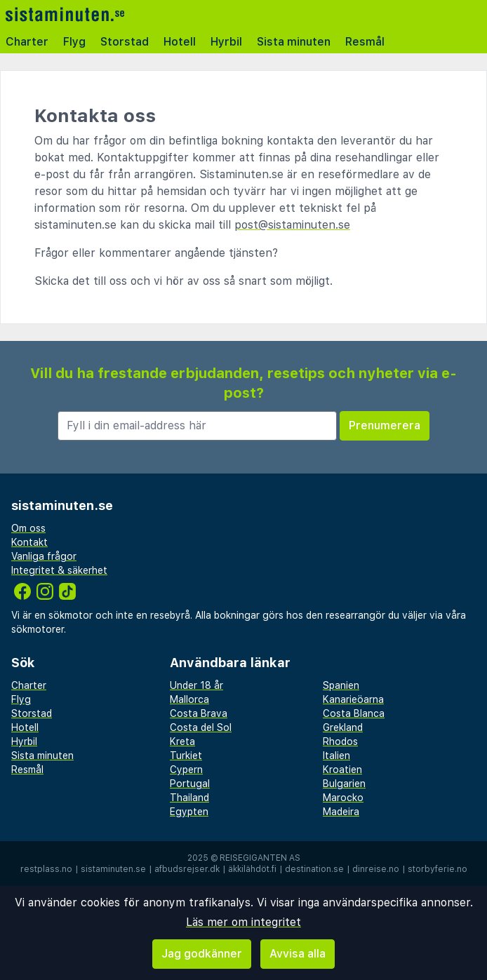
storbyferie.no (438, 869)
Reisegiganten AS (260, 858)
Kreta (182, 741)
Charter (27, 42)
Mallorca (189, 699)
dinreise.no (376, 869)
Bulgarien (344, 784)
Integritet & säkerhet (59, 570)
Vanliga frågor (44, 556)
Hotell (180, 42)
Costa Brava (199, 713)
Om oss (28, 528)
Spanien (341, 685)
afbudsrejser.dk (187, 869)
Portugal (190, 784)
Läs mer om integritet (243, 922)
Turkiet (186, 756)
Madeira (341, 812)
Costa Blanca (354, 713)
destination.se (314, 869)
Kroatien (342, 770)
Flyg (74, 42)
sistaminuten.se (113, 869)
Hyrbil (226, 42)
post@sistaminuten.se (292, 225)
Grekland (343, 727)
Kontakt (29, 542)
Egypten (189, 812)
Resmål (365, 42)
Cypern (186, 770)
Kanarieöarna (353, 699)
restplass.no (46, 869)
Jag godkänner (202, 954)
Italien (336, 756)
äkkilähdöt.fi (252, 869)
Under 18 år (196, 685)
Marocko (343, 798)
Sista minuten (294, 42)
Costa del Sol (201, 727)
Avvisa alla (298, 954)
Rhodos (340, 741)
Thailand (189, 798)
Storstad (125, 42)
